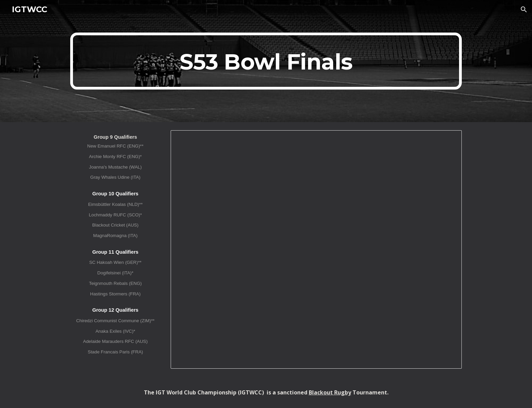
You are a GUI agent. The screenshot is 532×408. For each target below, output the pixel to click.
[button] (524, 9)
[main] (266, 61)
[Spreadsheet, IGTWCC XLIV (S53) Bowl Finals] (316, 249)
